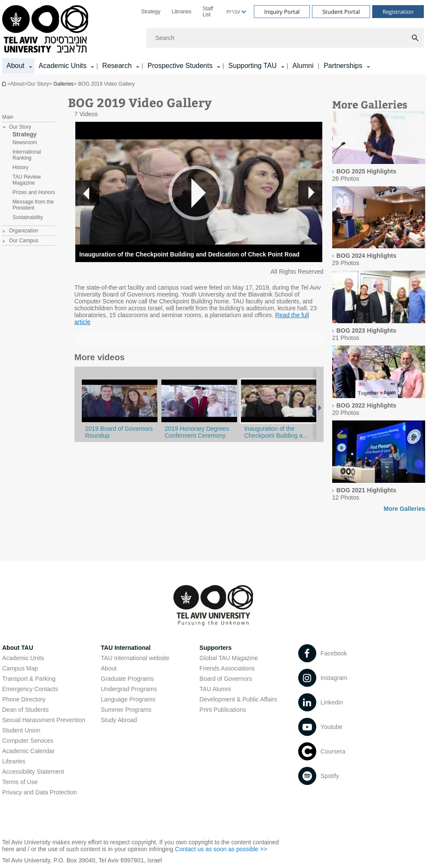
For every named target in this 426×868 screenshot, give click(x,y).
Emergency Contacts (30, 689)
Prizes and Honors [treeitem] (34, 192)
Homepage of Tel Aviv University (5, 84)
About (109, 668)
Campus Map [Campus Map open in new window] (20, 668)
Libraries (182, 12)
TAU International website (135, 658)
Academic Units (23, 658)
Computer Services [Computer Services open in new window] (28, 741)
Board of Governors (226, 679)
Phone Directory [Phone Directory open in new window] (24, 699)
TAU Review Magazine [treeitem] (27, 180)
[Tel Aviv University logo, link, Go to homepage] (47, 29)
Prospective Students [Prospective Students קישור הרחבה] (180, 66)
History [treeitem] (20, 167)
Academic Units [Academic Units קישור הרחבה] (63, 66)
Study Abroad (119, 720)
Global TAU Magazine (229, 658)
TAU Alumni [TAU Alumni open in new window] (215, 689)
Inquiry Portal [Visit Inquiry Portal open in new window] (282, 12)
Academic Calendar (28, 751)
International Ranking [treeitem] (27, 155)
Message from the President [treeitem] (33, 205)
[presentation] (379, 162)
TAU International (126, 648)
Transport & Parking (29, 679)
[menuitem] (151, 12)
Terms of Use (20, 782)
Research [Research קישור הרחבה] (117, 66)
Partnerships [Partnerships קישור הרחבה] (343, 66)
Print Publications (223, 710)
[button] (310, 193)
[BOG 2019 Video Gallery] (279, 422)
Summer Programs (126, 710)
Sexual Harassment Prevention (44, 720)
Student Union (21, 730)
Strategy (151, 12)
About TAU (18, 648)
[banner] (213, 37)
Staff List (208, 12)
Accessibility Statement (33, 772)
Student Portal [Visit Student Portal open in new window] (341, 12)
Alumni (303, 66)
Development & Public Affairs (238, 699)
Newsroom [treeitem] (25, 142)
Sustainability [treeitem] (28, 217)
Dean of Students (25, 710)
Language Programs (128, 699)
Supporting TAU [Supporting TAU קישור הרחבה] (253, 66)
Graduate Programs (127, 679)
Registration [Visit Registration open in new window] (398, 12)
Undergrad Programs (129, 689)
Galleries (63, 84)
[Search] (285, 38)
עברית (233, 12)
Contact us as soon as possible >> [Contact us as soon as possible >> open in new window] (221, 849)
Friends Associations (227, 668)
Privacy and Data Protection (40, 792)
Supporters (216, 648)
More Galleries (405, 509)
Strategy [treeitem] (25, 134)
